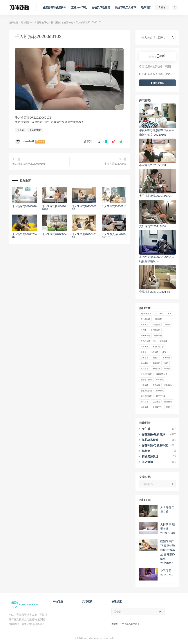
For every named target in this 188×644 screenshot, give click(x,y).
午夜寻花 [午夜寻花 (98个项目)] (158, 335)
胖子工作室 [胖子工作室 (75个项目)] (161, 396)
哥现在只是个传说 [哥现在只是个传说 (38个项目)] (148, 341)
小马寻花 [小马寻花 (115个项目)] (166, 358)
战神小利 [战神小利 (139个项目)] (144, 363)
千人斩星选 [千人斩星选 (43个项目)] (145, 335)
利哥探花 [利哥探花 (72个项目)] (156, 324)
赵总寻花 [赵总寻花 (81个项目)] (156, 402)
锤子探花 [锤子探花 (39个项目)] (144, 407)
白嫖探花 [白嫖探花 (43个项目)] (160, 391)
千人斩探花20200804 (54, 234)
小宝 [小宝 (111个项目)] (164, 352)
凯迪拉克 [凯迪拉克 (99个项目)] (144, 324)
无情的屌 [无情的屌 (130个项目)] (156, 369)
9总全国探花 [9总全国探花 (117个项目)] (146, 313)
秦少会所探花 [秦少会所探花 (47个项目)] (146, 396)
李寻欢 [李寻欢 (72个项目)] (167, 369)
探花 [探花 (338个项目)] (166, 363)
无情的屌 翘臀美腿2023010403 (168, 529)
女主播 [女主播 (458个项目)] (144, 352)
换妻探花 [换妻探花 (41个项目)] (156, 363)
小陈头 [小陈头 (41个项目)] (155, 358)
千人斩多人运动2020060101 (29, 164)
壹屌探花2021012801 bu (155, 292)
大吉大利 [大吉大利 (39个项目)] (144, 347)
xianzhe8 (28, 141)
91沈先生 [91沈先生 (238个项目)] (159, 313)
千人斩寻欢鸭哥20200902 (54, 208)
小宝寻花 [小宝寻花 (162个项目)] (144, 358)
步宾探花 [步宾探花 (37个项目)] (144, 385)
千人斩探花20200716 (114, 206)
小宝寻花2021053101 (153, 165)
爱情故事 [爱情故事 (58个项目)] (156, 385)
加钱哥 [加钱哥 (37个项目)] (167, 324)
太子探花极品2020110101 (155, 196)
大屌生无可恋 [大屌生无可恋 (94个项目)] (158, 347)
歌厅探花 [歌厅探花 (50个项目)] (160, 380)
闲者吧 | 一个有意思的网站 (35, 22)
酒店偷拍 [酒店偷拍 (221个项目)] (168, 402)
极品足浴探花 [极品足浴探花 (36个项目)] (146, 374)
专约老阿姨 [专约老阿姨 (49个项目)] (145, 319)
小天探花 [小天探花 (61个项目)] (154, 352)
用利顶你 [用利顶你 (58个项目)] (168, 385)
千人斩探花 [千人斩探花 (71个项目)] (155, 330)
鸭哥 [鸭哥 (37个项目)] (168, 407)
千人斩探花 (35, 130)
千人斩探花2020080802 (84, 208)
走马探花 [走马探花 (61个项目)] (144, 402)
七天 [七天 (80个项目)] (169, 313)
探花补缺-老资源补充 (62, 22)
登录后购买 (158, 83)
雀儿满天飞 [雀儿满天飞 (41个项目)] (157, 407)
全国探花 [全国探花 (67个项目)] (158, 319)
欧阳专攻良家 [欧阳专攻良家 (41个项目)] (146, 380)
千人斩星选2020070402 (24, 236)
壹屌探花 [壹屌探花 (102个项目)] (164, 341)
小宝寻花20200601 (115, 164)
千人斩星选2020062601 (84, 236)
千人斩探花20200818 (24, 206)
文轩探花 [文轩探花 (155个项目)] (144, 369)
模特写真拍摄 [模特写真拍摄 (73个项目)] (162, 374)
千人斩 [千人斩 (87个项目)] (144, 330)
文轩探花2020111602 (153, 226)
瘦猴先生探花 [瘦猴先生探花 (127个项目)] (146, 391)
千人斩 (21, 130)
